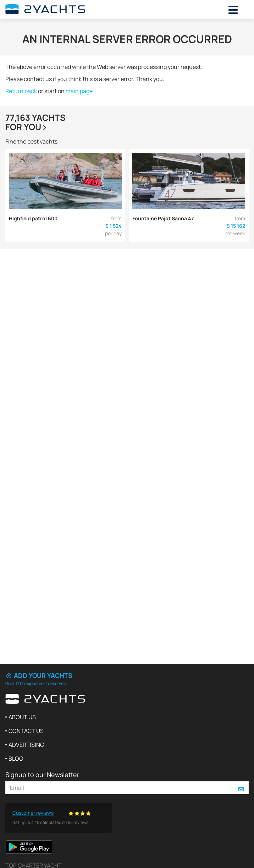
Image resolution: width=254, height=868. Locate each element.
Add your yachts (39, 675)
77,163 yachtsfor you (35, 122)
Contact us (26, 731)
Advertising (26, 745)
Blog (16, 759)
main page (79, 91)
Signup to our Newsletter (42, 775)
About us (22, 717)
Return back (21, 91)
